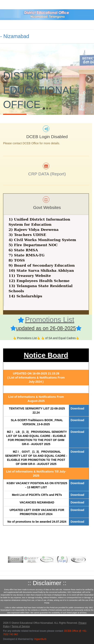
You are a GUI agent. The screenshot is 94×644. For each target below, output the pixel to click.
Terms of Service (21, 626)
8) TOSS (17, 260)
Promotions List (50, 320)
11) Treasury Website (30, 276)
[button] (5, 95)
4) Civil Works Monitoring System (42, 240)
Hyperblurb (40, 639)
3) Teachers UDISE (27, 235)
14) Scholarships (25, 296)
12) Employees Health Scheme (39, 281)
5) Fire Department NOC (33, 245)
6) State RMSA (23, 250)
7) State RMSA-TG (27, 255)
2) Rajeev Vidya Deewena (34, 230)
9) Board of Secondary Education (42, 265)
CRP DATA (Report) (47, 174)
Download (77, 408)
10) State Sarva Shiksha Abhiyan (41, 271)
